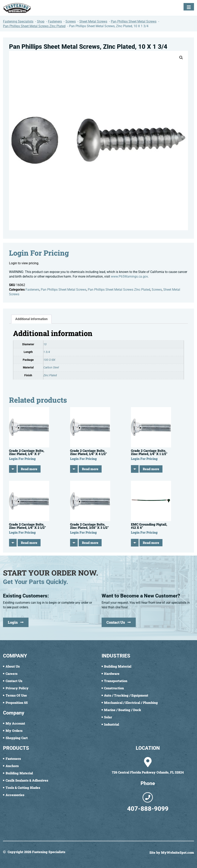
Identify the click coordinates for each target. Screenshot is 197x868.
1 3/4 (47, 352)
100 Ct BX (49, 360)
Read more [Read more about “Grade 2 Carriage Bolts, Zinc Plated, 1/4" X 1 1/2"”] (151, 469)
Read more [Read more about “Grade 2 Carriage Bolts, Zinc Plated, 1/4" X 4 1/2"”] (90, 469)
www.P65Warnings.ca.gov (129, 276)
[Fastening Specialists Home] (17, 8)
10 (45, 344)
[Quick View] (13, 469)
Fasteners (32, 290)
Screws (157, 290)
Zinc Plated (50, 375)
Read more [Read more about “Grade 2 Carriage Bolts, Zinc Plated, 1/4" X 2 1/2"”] (29, 543)
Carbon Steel (51, 368)
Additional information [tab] (31, 319)
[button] (181, 58)
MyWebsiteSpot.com (178, 852)
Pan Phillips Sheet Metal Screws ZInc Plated (119, 290)
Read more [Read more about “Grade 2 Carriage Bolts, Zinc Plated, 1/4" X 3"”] (29, 469)
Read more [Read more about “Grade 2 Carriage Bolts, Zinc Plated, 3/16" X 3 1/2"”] (90, 543)
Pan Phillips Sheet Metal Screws (64, 290)
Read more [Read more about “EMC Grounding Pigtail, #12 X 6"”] (151, 543)
